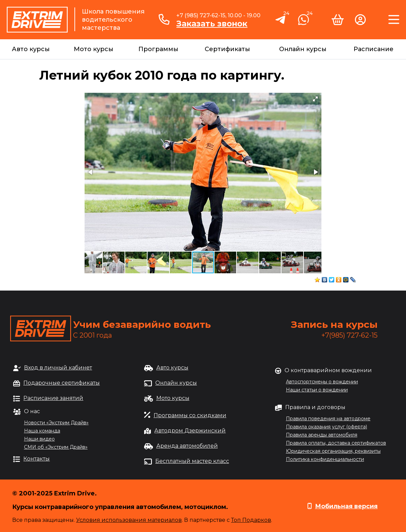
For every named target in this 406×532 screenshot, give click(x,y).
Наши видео (39, 439)
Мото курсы (94, 49)
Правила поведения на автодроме (328, 419)
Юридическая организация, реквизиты (333, 451)
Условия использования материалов (129, 520)
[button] (315, 99)
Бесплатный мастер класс (192, 461)
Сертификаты (227, 49)
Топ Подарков (251, 520)
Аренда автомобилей (187, 446)
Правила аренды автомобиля (322, 435)
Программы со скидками (190, 415)
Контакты (37, 459)
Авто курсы (31, 49)
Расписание (374, 49)
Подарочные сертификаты (62, 383)
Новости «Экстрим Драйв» (56, 423)
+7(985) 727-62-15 (349, 335)
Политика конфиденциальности (325, 459)
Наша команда (42, 431)
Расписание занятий (53, 398)
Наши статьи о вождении (317, 390)
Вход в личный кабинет (58, 368)
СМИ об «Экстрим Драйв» (56, 447)
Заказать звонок (212, 24)
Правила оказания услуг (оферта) (326, 427)
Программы (158, 49)
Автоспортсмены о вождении (322, 382)
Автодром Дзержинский (190, 431)
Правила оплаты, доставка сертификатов (336, 443)
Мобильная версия (346, 506)
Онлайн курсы (303, 49)
